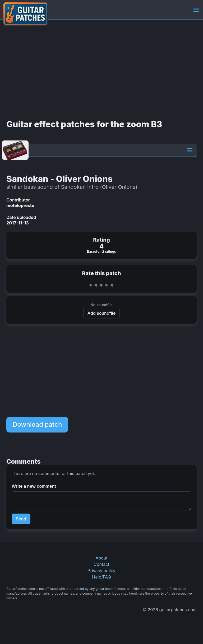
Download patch (37, 424)
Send (21, 519)
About (101, 558)
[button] (196, 10)
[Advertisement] (101, 70)
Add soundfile (101, 313)
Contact (101, 564)
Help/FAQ (101, 577)
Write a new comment (34, 486)
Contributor (18, 200)
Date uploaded (21, 217)
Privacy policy (101, 571)
